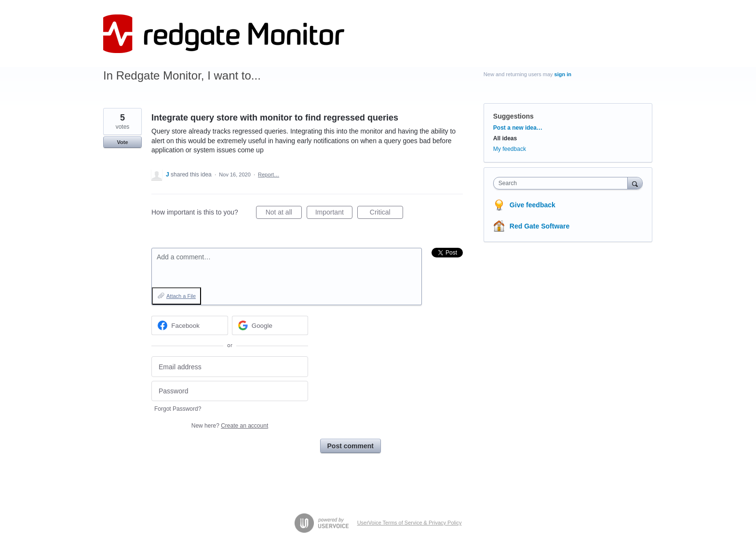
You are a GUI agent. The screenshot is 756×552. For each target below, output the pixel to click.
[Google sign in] (270, 325)
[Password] (230, 391)
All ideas (505, 138)
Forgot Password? (178, 409)
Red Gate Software (540, 226)
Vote (122, 142)
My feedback (510, 149)
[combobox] (563, 183)
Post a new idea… (518, 128)
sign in (563, 74)
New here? (230, 426)
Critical (386, 214)
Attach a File (181, 296)
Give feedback (533, 205)
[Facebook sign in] (190, 325)
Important (334, 214)
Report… (269, 175)
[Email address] (230, 367)
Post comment (351, 446)
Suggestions (513, 116)
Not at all (284, 214)
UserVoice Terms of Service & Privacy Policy (410, 523)
